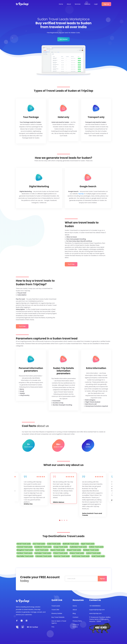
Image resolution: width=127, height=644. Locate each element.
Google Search (88, 186)
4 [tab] (67, 520)
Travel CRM (55, 610)
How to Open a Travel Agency (59, 622)
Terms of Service (76, 626)
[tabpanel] (63, 488)
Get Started (63, 39)
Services (78, 4)
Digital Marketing (39, 186)
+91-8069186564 (95, 606)
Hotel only (63, 117)
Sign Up (106, 4)
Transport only (96, 117)
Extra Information (96, 368)
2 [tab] (62, 520)
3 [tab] (64, 520)
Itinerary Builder (57, 613)
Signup (102, 579)
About (69, 4)
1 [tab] (60, 520)
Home (61, 4)
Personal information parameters (31, 370)
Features (87, 4)
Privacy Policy (77, 621)
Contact (75, 617)
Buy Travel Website (58, 617)
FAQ (53, 627)
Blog (74, 613)
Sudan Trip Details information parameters (63, 371)
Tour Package (31, 117)
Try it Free (71, 264)
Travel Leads (56, 606)
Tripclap (81, 194)
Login (96, 4)
